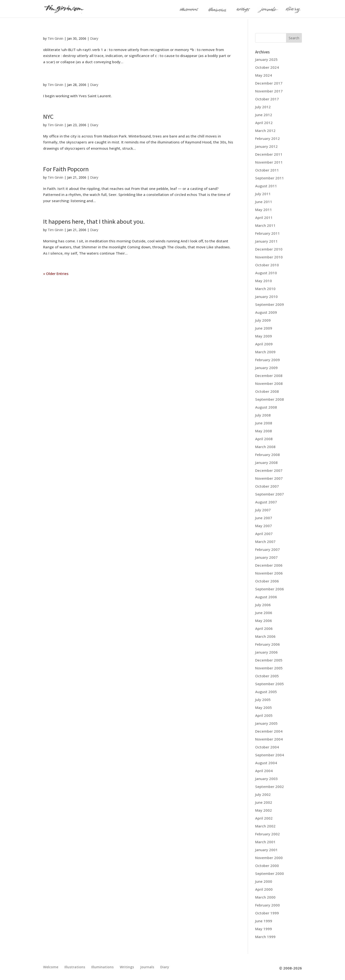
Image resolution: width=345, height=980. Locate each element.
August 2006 (266, 597)
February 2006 (267, 644)
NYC (48, 116)
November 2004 (269, 739)
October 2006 (267, 581)
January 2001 (266, 850)
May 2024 (264, 75)
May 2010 (264, 281)
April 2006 (264, 628)
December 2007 (269, 470)
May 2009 (264, 336)
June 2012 (264, 115)
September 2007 (270, 494)
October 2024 (267, 67)
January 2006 (266, 652)
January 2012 (266, 146)
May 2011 (264, 210)
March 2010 (265, 289)
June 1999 (264, 921)
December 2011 (269, 154)
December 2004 (269, 731)
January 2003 (266, 779)
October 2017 (267, 99)
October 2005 (267, 676)
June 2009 (264, 328)
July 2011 (263, 194)
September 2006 (270, 589)
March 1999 (265, 937)
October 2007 (267, 486)
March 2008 (265, 447)
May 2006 (264, 621)
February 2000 (267, 905)
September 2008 (270, 399)
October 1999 (267, 913)
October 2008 (267, 391)
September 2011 (270, 178)
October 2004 (267, 747)
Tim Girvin (55, 38)
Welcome (51, 967)
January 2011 (266, 241)
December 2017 (269, 83)
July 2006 (263, 605)
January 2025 (266, 59)
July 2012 (263, 107)
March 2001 (265, 842)
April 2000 (264, 889)
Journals (147, 967)
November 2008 (269, 383)
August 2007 (266, 502)
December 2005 (269, 660)
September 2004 (270, 755)
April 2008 (264, 439)
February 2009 (267, 360)
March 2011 (265, 225)
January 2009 (266, 368)
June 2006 (264, 613)
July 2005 (263, 700)
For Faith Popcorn (66, 169)
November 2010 (269, 257)
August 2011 (266, 186)
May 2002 (264, 810)
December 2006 (269, 565)
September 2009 (270, 304)
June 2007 (264, 518)
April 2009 (264, 344)
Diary (94, 38)
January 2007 (266, 557)
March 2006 (265, 636)
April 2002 (264, 818)
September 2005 (270, 684)
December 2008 (269, 376)
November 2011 (269, 162)
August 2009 (266, 312)
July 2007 (263, 510)
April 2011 (264, 217)
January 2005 (266, 723)
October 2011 (267, 170)
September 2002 (270, 786)
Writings (127, 967)
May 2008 (264, 431)
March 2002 (265, 826)
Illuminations (102, 967)
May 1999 (264, 929)
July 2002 (263, 794)
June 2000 (264, 881)
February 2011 (267, 233)
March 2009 (265, 352)
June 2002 (264, 802)
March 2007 (265, 541)
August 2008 (266, 407)
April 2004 (264, 771)
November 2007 (269, 478)
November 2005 (269, 668)
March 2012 (265, 131)
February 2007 (267, 549)
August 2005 (266, 692)
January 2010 (266, 296)
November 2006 (269, 573)
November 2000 (269, 858)
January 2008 (266, 462)
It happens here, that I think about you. (94, 221)
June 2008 (264, 423)
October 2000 (267, 866)
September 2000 (270, 873)
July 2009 (263, 320)
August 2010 (266, 273)
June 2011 (264, 202)
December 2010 (269, 249)
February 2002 (267, 834)
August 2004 (266, 763)
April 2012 (264, 123)
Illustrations (75, 967)
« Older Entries (56, 273)
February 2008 (267, 455)
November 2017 (269, 91)
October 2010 (267, 265)
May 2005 (264, 707)
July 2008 (263, 415)
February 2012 (267, 138)
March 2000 (265, 897)
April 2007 (264, 534)
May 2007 (264, 526)
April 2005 (264, 715)
